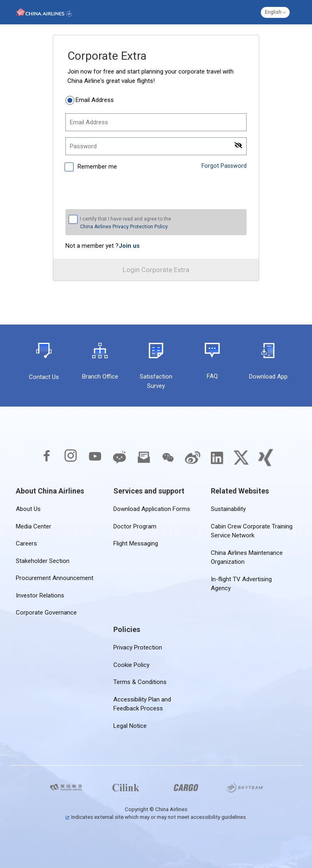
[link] (129, 246)
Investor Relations (40, 595)
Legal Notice (130, 726)
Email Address (95, 100)
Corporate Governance (46, 613)
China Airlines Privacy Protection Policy (124, 227)
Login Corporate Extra (156, 270)
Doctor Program (135, 526)
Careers (26, 543)
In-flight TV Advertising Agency (252, 579)
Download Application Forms (152, 509)
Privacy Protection (138, 647)
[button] (275, 12)
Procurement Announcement (55, 578)
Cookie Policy (131, 665)
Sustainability (228, 509)
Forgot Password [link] (223, 166)
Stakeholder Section (43, 561)
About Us (28, 509)
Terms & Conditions (140, 682)
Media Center (34, 526)
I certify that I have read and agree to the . (126, 223)
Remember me (96, 167)
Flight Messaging (136, 543)
